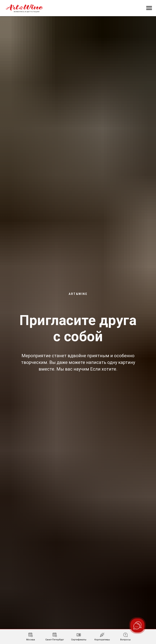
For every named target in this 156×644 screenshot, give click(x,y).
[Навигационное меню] (149, 8)
